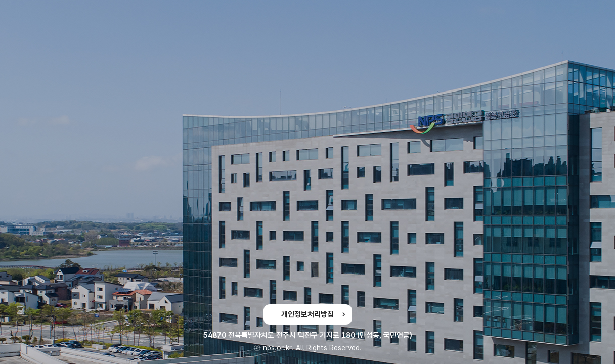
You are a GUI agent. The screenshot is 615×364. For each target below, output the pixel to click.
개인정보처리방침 (308, 314)
